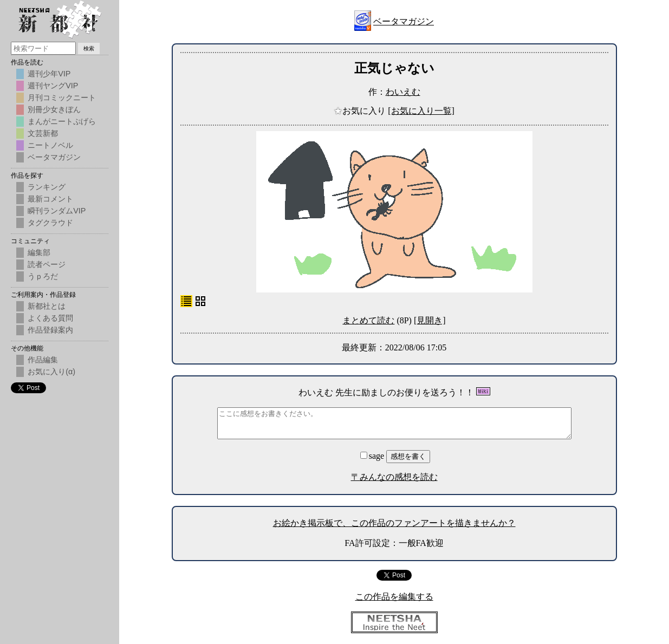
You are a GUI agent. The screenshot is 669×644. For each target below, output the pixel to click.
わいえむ (403, 92)
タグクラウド (50, 223)
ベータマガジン (404, 21)
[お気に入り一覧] (421, 111)
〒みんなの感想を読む (394, 477)
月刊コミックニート (62, 97)
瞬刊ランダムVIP (57, 211)
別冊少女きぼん (54, 109)
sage (373, 456)
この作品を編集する (394, 597)
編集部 (39, 252)
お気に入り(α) (51, 372)
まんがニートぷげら (62, 121)
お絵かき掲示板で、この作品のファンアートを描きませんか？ (394, 523)
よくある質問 (50, 318)
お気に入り (361, 111)
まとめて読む (368, 320)
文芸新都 (43, 133)
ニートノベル (50, 145)
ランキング (47, 187)
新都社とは (47, 306)
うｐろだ (43, 276)
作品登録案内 (50, 330)
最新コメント (50, 199)
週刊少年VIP (49, 74)
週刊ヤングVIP (53, 86)
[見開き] (430, 320)
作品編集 (43, 360)
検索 (89, 48)
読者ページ (47, 264)
